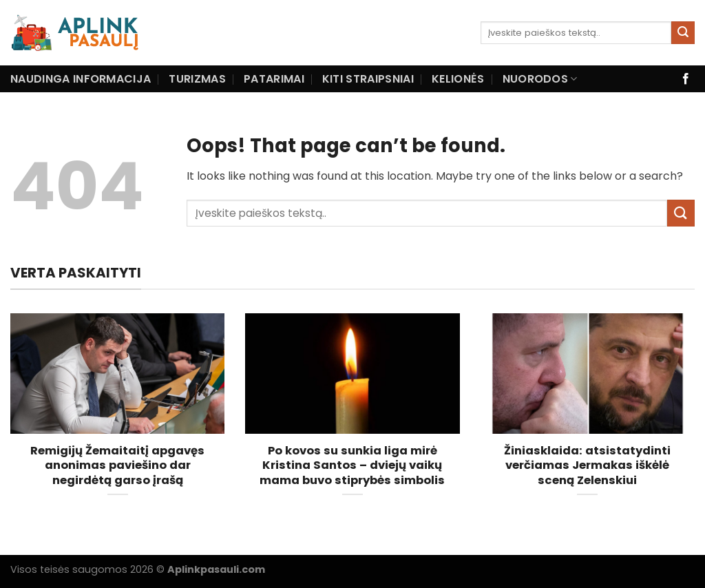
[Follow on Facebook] (686, 79)
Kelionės (458, 79)
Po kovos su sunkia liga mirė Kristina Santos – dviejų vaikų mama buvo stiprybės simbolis (352, 466)
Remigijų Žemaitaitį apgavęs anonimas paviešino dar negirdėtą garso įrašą (117, 466)
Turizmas (197, 79)
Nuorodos (540, 79)
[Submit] (683, 33)
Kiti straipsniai (368, 79)
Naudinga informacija (81, 79)
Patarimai (274, 79)
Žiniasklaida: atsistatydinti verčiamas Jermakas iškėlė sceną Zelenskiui (587, 466)
